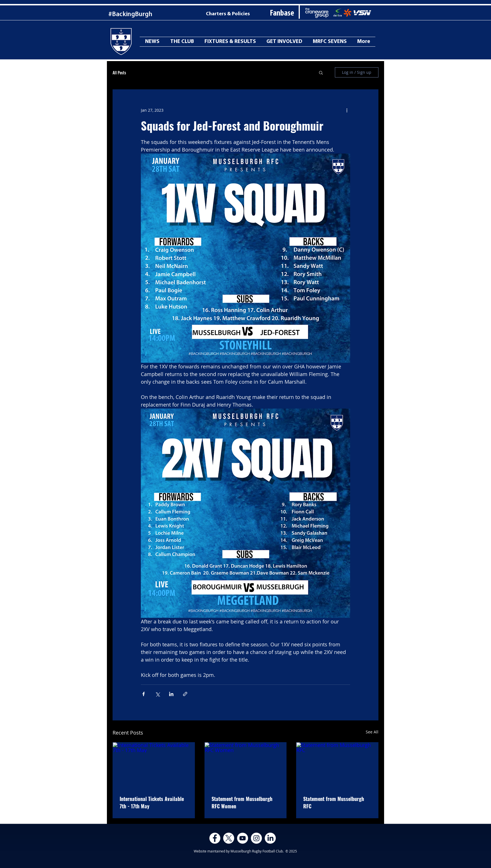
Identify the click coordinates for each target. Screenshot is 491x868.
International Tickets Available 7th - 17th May (152, 802)
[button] (321, 72)
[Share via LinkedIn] (171, 694)
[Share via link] (185, 694)
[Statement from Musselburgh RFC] (337, 765)
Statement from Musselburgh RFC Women (242, 802)
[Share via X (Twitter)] (157, 694)
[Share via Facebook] (144, 694)
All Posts (119, 73)
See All (372, 732)
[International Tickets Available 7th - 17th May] (154, 765)
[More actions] (347, 110)
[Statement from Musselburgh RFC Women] (246, 765)
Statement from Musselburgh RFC (334, 802)
